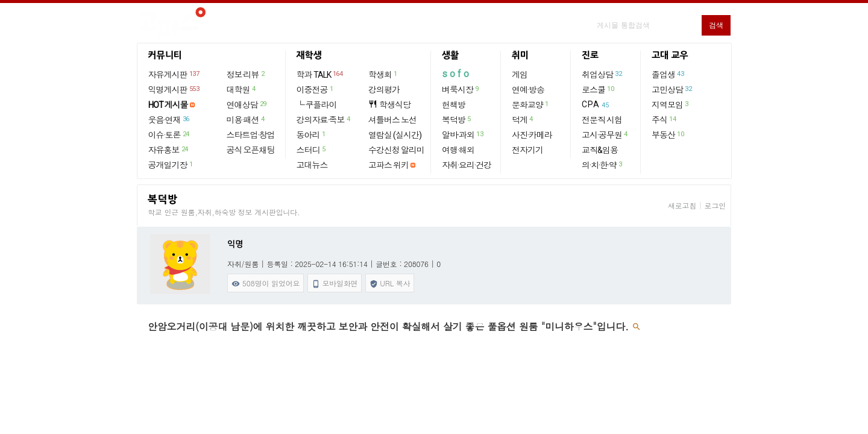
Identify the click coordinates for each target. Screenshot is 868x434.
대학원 (242, 89)
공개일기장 (171, 165)
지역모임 (671, 104)
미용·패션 (246, 119)
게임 (520, 75)
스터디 (312, 149)
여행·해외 (458, 150)
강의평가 (384, 90)
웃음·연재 (169, 119)
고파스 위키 (388, 165)
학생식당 (389, 105)
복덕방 (457, 119)
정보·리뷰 (246, 74)
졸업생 (668, 74)
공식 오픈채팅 (251, 150)
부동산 (668, 134)
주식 (664, 119)
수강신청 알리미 (396, 150)
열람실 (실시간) (395, 135)
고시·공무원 (605, 134)
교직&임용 (600, 150)
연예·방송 (528, 90)
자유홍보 (169, 149)
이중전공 (316, 89)
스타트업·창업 (251, 135)
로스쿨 (598, 89)
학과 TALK (320, 74)
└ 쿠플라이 (317, 105)
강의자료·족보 (324, 119)
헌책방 (454, 105)
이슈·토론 (169, 134)
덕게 (523, 119)
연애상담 (247, 104)
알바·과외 (463, 134)
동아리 (312, 134)
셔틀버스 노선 (392, 120)
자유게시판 (175, 74)
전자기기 (527, 150)
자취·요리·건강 (467, 165)
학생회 (383, 74)
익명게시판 (175, 89)
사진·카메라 (532, 135)
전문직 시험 (602, 120)
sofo (457, 74)
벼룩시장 (461, 89)
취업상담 (602, 74)
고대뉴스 (312, 165)
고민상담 (672, 89)
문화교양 (531, 104)
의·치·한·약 (602, 165)
